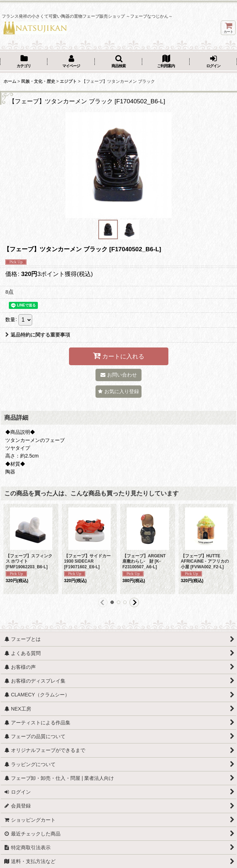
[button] (118, 62)
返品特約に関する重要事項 (38, 335)
